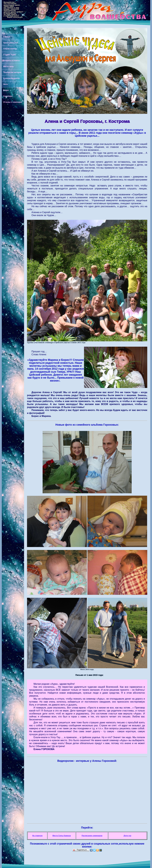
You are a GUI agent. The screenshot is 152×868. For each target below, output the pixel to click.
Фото (5, 84)
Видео (6, 90)
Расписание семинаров (92, 836)
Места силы (9, 66)
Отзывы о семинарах (13, 102)
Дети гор (127, 836)
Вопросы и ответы (12, 61)
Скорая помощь (10, 49)
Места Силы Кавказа (62, 836)
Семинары (8, 96)
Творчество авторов (12, 72)
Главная (7, 37)
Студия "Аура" (10, 55)
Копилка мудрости (11, 78)
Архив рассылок (11, 43)
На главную (37, 836)
